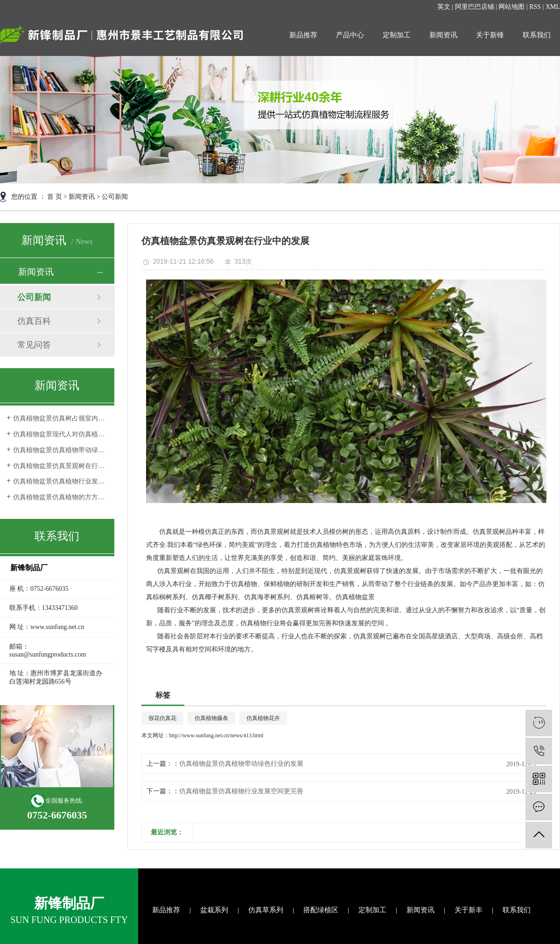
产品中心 (350, 35)
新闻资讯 (443, 35)
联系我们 (537, 35)
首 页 (55, 197)
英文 (444, 7)
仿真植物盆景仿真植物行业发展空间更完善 (60, 481)
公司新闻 (115, 197)
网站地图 (511, 7)
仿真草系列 (266, 910)
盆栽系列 (214, 910)
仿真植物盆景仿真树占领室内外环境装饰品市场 (60, 418)
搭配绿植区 (321, 910)
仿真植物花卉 (263, 718)
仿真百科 (34, 321)
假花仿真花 (162, 718)
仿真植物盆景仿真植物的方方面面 (60, 497)
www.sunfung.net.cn (57, 627)
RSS (535, 7)
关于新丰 (469, 910)
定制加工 (397, 35)
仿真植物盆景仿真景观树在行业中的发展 (60, 466)
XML (553, 7)
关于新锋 (490, 35)
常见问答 (34, 345)
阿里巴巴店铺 (475, 7)
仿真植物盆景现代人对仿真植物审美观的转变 (60, 434)
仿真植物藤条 (211, 718)
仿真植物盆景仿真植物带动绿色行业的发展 (60, 450)
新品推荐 (303, 35)
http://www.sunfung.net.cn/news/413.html (217, 735)
